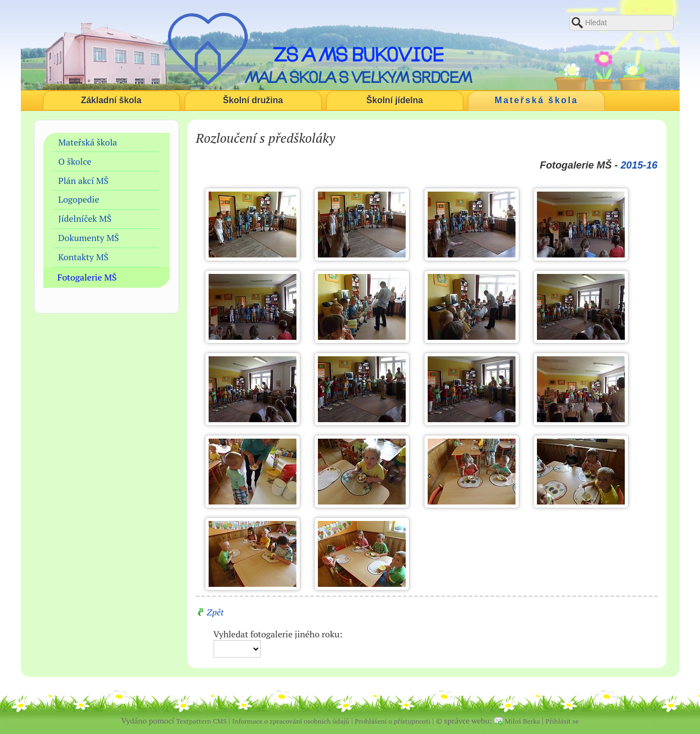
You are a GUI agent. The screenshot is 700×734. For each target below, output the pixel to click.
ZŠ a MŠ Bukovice (358, 54)
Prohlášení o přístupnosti (393, 721)
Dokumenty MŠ (89, 238)
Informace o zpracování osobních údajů (291, 721)
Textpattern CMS (201, 721)
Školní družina (253, 100)
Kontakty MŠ (83, 257)
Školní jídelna (394, 100)
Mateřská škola (536, 100)
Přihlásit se (562, 721)
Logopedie (79, 199)
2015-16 (639, 165)
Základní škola (111, 100)
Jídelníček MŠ (85, 218)
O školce (75, 161)
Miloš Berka (523, 721)
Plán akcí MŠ (83, 181)
